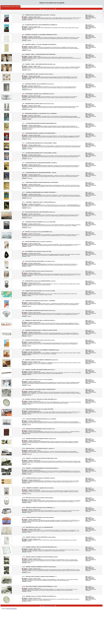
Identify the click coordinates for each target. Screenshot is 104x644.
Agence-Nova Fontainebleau (11, 609)
